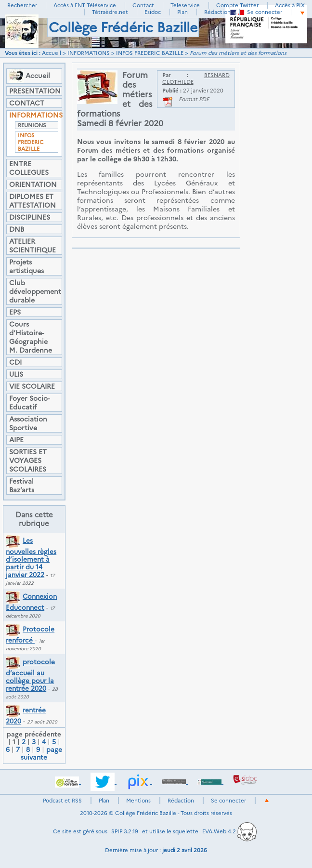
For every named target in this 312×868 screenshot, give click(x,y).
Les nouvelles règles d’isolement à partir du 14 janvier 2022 (31, 558)
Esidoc (153, 12)
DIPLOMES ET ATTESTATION (32, 201)
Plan (182, 12)
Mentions (138, 801)
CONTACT (27, 103)
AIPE (16, 440)
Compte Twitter (237, 5)
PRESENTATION (34, 91)
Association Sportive (28, 423)
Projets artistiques (26, 266)
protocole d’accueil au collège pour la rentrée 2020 (30, 675)
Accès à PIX (290, 5)
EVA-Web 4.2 (229, 831)
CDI (15, 362)
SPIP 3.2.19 (125, 831)
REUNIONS (32, 125)
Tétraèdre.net (110, 12)
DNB (17, 229)
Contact (143, 5)
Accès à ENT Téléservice (85, 5)
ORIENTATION (33, 184)
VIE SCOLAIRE (32, 386)
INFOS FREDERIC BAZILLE (150, 53)
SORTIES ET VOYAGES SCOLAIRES (28, 460)
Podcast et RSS (62, 801)
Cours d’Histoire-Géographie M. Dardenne (31, 337)
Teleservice (185, 5)
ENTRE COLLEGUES (29, 168)
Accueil (52, 53)
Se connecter (265, 12)
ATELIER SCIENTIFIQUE (32, 246)
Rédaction (217, 12)
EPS (15, 312)
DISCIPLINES (30, 217)
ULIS (16, 374)
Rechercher (22, 5)
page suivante (41, 753)
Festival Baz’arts (22, 486)
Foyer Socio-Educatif (29, 403)
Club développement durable (34, 291)
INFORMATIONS (89, 53)
